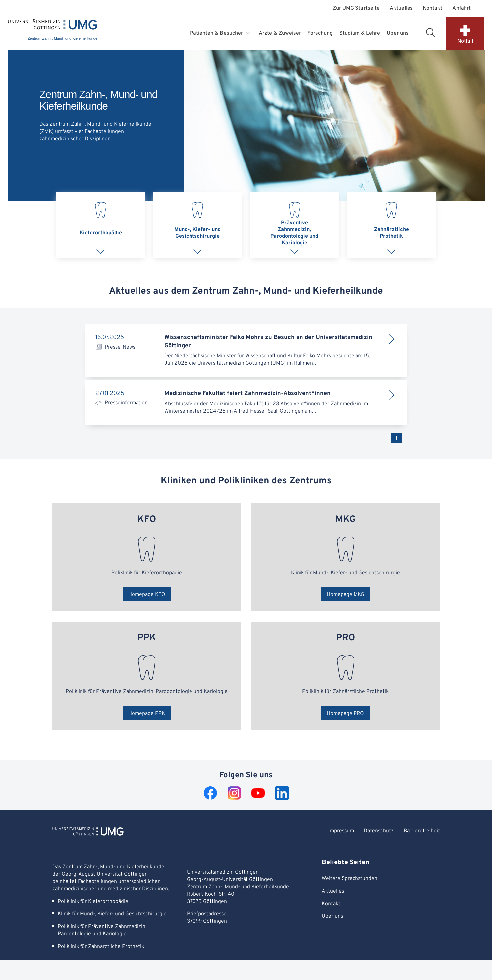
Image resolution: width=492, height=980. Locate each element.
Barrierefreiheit (422, 831)
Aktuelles (401, 8)
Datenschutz (379, 831)
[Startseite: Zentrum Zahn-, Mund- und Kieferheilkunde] (53, 30)
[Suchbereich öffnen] (430, 32)
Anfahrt (462, 8)
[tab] (101, 225)
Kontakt (433, 8)
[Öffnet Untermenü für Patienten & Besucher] (249, 33)
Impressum (341, 831)
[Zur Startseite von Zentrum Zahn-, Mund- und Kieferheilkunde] (88, 832)
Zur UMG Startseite (356, 8)
